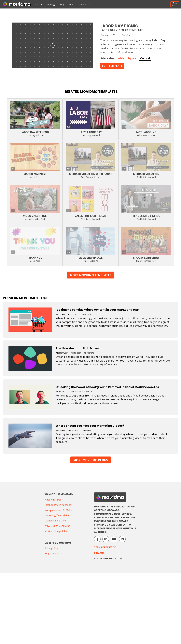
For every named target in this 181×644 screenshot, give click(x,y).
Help (72, 5)
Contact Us (85, 5)
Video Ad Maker (53, 500)
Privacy (99, 553)
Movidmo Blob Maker (56, 521)
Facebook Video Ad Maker (58, 505)
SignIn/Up (175, 4)
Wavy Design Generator (57, 526)
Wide (121, 58)
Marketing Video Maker (57, 515)
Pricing (51, 5)
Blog (62, 5)
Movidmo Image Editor (57, 531)
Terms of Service (105, 547)
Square (132, 58)
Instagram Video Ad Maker (59, 510)
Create (39, 5)
